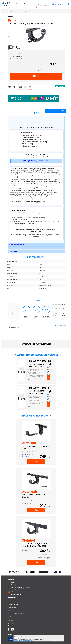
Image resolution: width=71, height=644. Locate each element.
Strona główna (11, 11)
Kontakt (10, 616)
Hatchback (34, 11)
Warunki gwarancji (13, 251)
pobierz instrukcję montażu (55, 111)
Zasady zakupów (12, 607)
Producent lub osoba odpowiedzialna (17, 244)
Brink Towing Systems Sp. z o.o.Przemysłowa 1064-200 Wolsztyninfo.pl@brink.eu (36, 245)
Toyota (26, 11)
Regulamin (10, 610)
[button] (9, 37)
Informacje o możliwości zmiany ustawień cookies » (24, 641)
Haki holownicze (19, 11)
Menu (7, 5)
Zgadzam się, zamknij (58, 640)
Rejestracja (11, 620)
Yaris (30, 11)
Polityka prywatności (13, 604)
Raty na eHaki (11, 601)
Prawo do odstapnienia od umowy (16, 613)
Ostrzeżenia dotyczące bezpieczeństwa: (18, 248)
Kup (36, 76)
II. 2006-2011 (41, 11)
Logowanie (10, 623)
